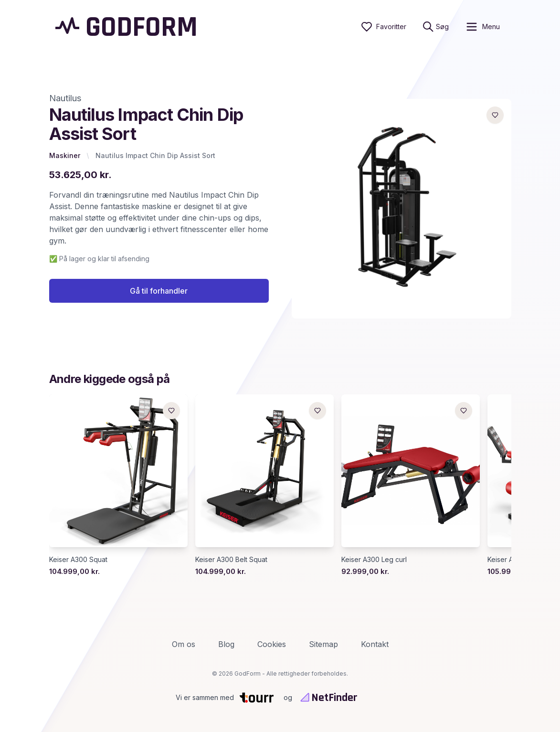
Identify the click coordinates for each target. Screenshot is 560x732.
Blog (226, 644)
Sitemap (323, 644)
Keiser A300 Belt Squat (231, 559)
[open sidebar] (482, 27)
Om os (184, 644)
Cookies (272, 644)
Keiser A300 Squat (78, 559)
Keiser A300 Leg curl (374, 559)
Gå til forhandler (159, 291)
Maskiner (65, 155)
